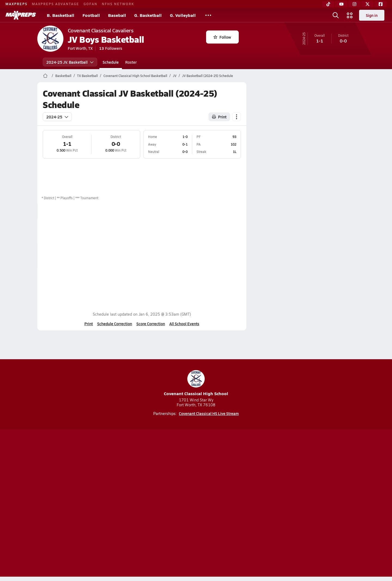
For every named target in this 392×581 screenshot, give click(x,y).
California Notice (231, 504)
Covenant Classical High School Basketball (135, 76)
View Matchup (220, 256)
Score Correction (151, 324)
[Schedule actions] (237, 117)
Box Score (217, 232)
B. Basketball (61, 15)
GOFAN (91, 4)
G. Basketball (148, 15)
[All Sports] (208, 15)
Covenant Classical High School (196, 383)
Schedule (111, 62)
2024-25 (57, 117)
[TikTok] (328, 4)
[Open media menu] (350, 15)
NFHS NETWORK (118, 4)
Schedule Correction (115, 324)
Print (89, 324)
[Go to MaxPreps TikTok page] (157, 482)
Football (91, 15)
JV (175, 76)
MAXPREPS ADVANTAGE (56, 4)
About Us (77, 504)
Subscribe (132, 504)
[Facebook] (381, 4)
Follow (222, 37)
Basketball (63, 76)
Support (313, 504)
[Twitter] (367, 4)
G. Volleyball (183, 15)
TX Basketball (87, 76)
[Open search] (336, 15)
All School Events (184, 324)
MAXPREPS (16, 4)
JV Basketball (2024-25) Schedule (208, 76)
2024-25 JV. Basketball (70, 62)
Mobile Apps (104, 504)
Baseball (117, 15)
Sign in (372, 15)
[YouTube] (341, 4)
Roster (131, 62)
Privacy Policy (161, 504)
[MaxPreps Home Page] (45, 76)
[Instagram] (354, 4)
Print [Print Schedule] (219, 117)
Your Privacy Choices (275, 504)
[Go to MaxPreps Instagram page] (196, 482)
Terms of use (194, 504)
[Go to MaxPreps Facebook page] (235, 482)
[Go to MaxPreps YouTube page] (176, 482)
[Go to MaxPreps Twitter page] (216, 482)
